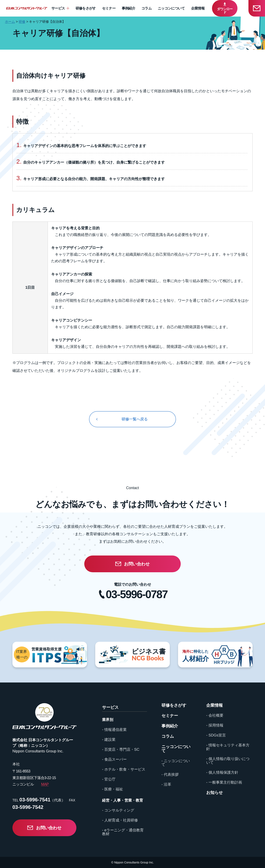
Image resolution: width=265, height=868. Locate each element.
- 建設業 (109, 740)
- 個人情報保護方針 (222, 772)
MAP (45, 784)
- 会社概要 (215, 715)
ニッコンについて (171, 8)
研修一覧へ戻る (135, 419)
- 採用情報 (215, 725)
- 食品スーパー (114, 759)
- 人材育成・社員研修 (120, 820)
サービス (58, 8)
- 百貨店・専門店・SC (121, 749)
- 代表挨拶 (170, 775)
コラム (146, 8)
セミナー (109, 8)
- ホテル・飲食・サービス (124, 769)
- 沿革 (166, 784)
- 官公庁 (109, 779)
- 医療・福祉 (113, 789)
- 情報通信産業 (114, 730)
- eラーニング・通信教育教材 (123, 832)
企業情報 (198, 8)
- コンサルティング (118, 810)
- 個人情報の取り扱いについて (228, 761)
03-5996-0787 (137, 594)
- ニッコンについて (176, 763)
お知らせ (214, 793)
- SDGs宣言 (216, 735)
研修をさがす (86, 8)
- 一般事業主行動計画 (224, 782)
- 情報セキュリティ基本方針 (228, 747)
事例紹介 (128, 8)
